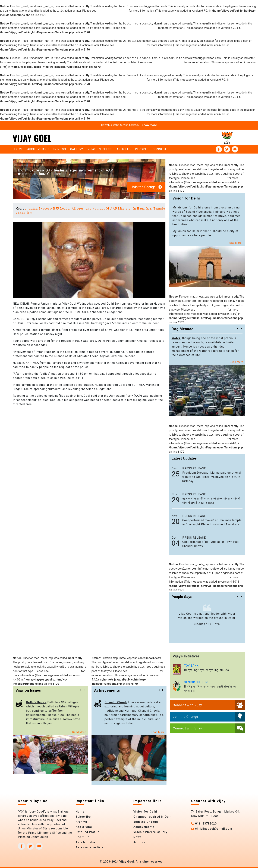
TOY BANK (191, 666)
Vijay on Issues (100, 149)
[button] (238, 329)
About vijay (38, 149)
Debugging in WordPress (113, 11)
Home (19, 149)
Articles (124, 149)
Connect (160, 149)
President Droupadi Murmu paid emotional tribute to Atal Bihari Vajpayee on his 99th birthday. (212, 477)
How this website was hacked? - (129, 125)
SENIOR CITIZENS (197, 682)
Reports (142, 149)
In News (60, 149)
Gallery (77, 149)
